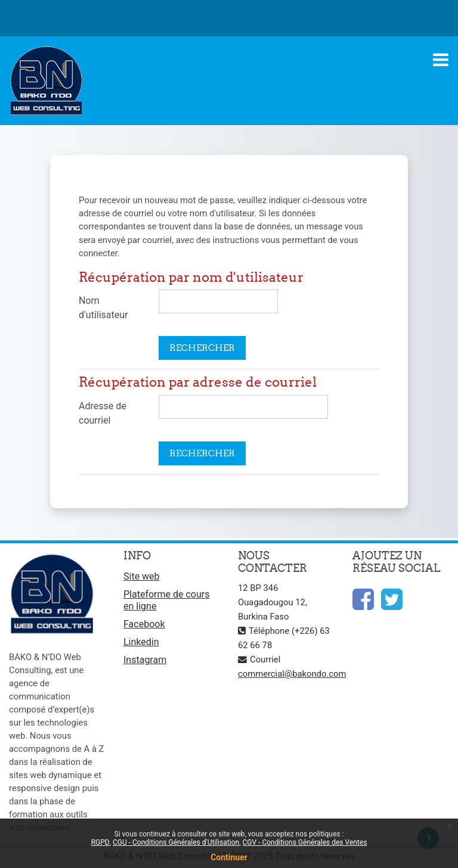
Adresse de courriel (103, 413)
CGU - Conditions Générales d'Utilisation (176, 842)
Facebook (144, 624)
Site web (142, 576)
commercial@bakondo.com (292, 674)
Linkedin (141, 642)
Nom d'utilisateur (103, 308)
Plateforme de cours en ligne (166, 600)
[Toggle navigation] (441, 60)
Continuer (229, 857)
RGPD (100, 842)
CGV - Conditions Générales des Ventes (305, 842)
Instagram (145, 660)
